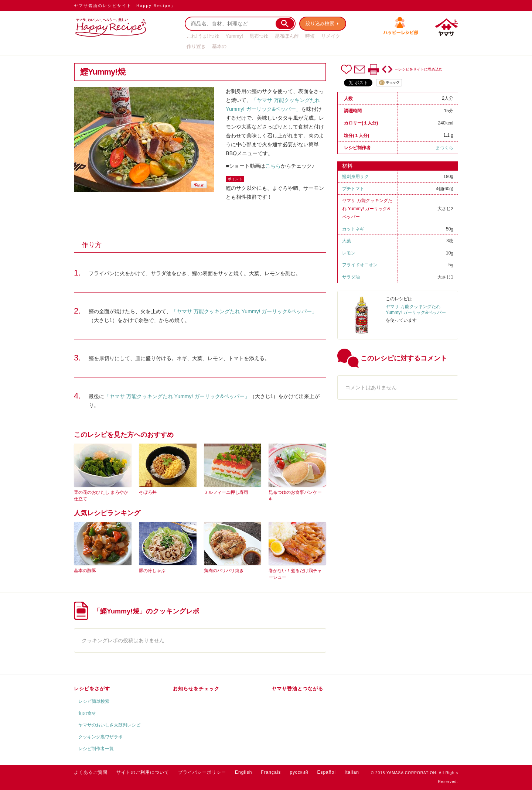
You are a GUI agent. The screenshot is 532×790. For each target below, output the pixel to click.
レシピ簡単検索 (94, 701)
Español (326, 772)
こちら (273, 166)
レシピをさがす (92, 689)
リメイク (331, 36)
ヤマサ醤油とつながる (297, 689)
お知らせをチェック (196, 689)
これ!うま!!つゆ (203, 36)
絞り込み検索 (320, 23)
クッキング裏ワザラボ (100, 737)
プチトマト (353, 189)
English (243, 772)
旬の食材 (87, 713)
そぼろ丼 (148, 492)
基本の (219, 46)
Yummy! (234, 36)
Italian (352, 772)
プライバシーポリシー (202, 772)
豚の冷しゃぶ (152, 571)
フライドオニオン (360, 265)
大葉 (347, 241)
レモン (349, 253)
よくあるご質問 (91, 772)
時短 (310, 36)
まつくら (444, 148)
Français (271, 772)
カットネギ (353, 229)
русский (299, 772)
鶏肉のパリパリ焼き (224, 571)
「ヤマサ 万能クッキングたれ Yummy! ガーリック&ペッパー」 (244, 311)
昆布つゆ (259, 36)
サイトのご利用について (143, 772)
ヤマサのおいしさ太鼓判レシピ (109, 725)
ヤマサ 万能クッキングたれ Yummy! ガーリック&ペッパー (367, 209)
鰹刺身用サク (355, 177)
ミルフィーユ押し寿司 (226, 492)
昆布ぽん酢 (287, 36)
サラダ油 (351, 277)
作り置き (196, 46)
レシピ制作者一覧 (96, 749)
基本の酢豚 (85, 571)
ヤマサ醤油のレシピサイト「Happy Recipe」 (125, 6)
